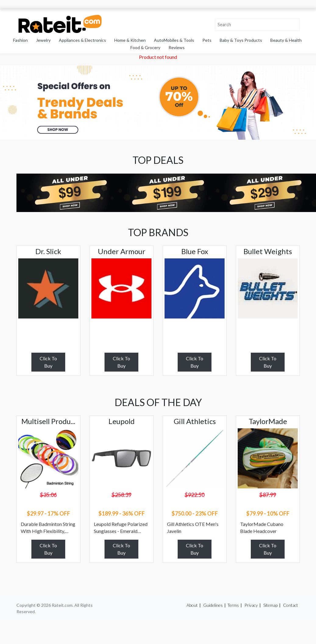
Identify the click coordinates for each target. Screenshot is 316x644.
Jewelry (43, 40)
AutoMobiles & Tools (174, 40)
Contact (291, 605)
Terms (233, 605)
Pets (207, 40)
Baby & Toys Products (241, 40)
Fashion (20, 40)
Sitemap (270, 605)
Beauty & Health (286, 40)
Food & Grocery (145, 47)
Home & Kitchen (130, 40)
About (192, 605)
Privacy (251, 605)
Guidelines (213, 605)
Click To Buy (48, 362)
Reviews (177, 47)
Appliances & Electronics (82, 40)
